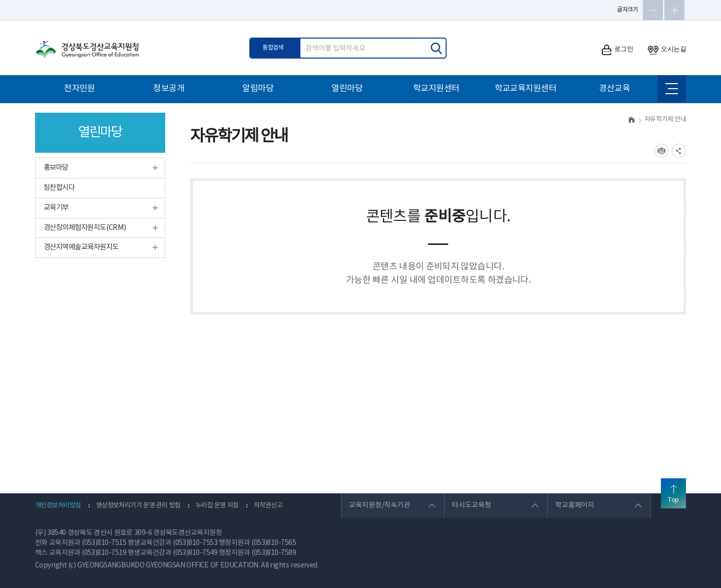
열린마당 (347, 89)
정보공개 (169, 89)
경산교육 (614, 89)
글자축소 (653, 10)
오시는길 (667, 50)
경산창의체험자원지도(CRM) (85, 228)
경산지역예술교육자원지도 (81, 247)
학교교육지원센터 (526, 89)
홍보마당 (56, 168)
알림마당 (258, 89)
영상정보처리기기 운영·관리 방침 (138, 506)
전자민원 (80, 89)
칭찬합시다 (59, 188)
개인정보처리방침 (58, 506)
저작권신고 (268, 506)
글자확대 (674, 10)
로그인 (617, 50)
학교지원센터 (436, 89)
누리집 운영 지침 (217, 506)
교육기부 (56, 208)
